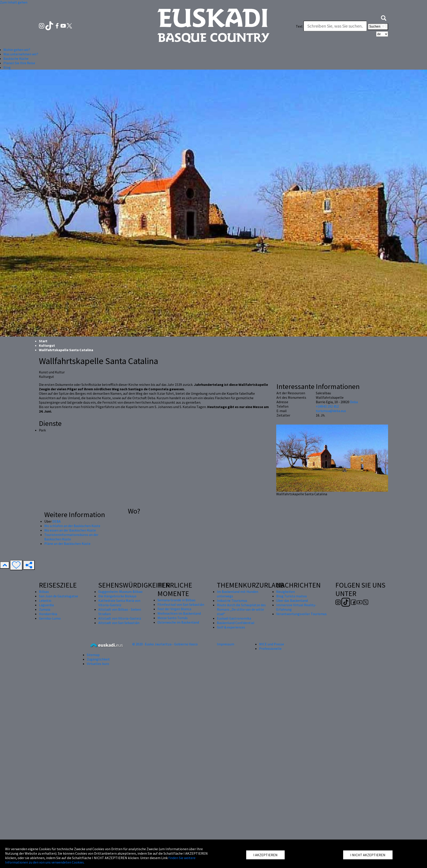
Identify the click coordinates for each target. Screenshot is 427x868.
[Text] (335, 26)
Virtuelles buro (98, 664)
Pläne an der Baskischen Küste (67, 544)
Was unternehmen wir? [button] (21, 54)
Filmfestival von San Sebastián (181, 604)
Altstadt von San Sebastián (119, 623)
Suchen (378, 27)
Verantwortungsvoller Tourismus (301, 614)
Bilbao (44, 592)
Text (299, 26)
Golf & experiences (231, 627)
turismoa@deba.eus (331, 411)
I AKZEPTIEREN (265, 855)
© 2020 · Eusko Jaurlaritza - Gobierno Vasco (165, 644)
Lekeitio (45, 600)
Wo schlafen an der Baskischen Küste (72, 526)
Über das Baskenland (292, 600)
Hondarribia (48, 614)
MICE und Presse (272, 644)
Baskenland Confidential (236, 623)
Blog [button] (7, 67)
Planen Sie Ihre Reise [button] (19, 63)
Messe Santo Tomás (173, 618)
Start (43, 341)
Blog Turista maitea (291, 596)
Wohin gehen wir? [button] (17, 50)
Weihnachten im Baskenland (179, 613)
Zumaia (45, 609)
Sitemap (93, 655)
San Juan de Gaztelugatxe (58, 596)
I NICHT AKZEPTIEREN (368, 855)
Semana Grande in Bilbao (176, 600)
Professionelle (270, 648)
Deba (354, 402)
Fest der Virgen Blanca (174, 609)
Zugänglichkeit (98, 659)
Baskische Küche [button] (16, 58)
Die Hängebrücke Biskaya (117, 596)
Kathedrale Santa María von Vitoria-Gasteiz (119, 603)
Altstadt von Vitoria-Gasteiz (120, 618)
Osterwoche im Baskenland (178, 622)
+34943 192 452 (327, 406)
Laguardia (46, 605)
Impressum (226, 644)
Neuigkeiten (286, 592)
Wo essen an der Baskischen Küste (70, 530)
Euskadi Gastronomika (234, 618)
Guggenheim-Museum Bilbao (120, 592)
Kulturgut (47, 345)
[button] (384, 17)
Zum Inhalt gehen (14, 2)
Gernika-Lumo (50, 618)
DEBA (56, 521)
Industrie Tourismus (232, 600)
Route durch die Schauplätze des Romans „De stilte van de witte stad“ (241, 609)
